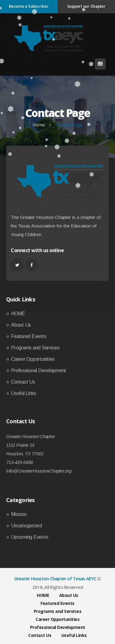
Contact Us (23, 382)
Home (39, 125)
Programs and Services (35, 348)
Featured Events (29, 336)
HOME (18, 314)
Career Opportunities (33, 359)
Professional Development (39, 370)
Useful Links (24, 393)
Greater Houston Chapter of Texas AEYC (55, 578)
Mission (19, 514)
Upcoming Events (30, 537)
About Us (21, 325)
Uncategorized (27, 526)
